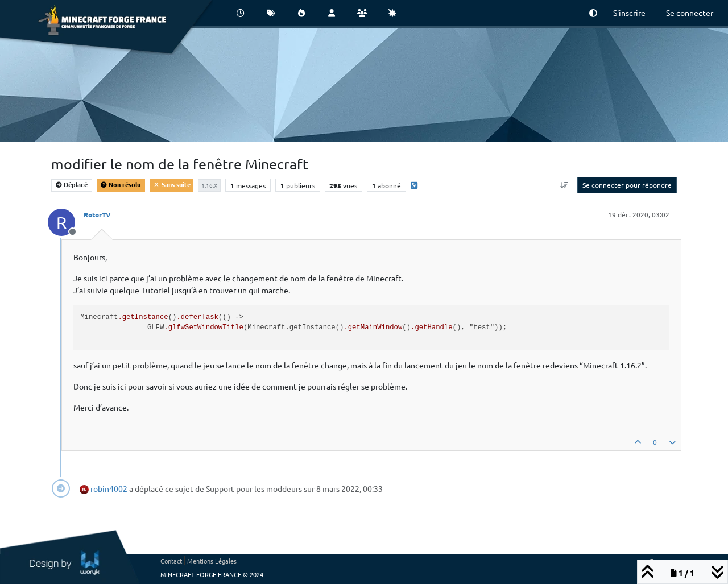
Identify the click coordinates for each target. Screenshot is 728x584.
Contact (171, 561)
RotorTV (97, 214)
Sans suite (171, 184)
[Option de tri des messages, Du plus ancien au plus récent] (564, 185)
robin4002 (109, 488)
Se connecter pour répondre (627, 185)
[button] (593, 13)
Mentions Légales (212, 561)
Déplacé (72, 184)
